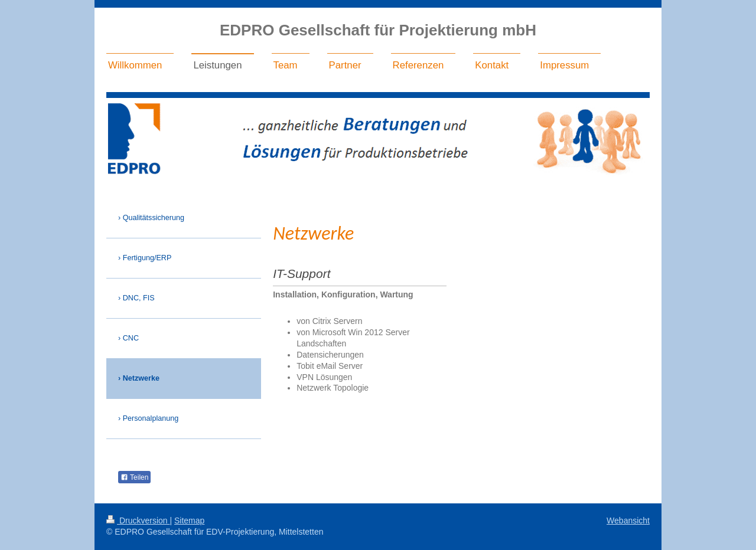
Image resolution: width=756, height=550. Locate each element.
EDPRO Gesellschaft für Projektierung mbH (378, 30)
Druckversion (138, 520)
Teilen (134, 477)
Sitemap (189, 520)
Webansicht (628, 520)
